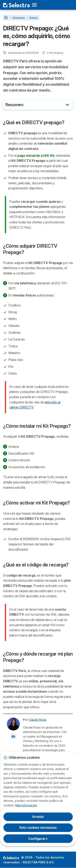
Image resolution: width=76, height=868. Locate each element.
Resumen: (15, 105)
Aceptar (38, 817)
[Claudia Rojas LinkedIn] (13, 736)
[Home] (6, 18)
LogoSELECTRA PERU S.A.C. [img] (11, 858)
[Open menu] (36, 5)
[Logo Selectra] (16, 5)
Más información (26, 805)
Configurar (38, 839)
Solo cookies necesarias (38, 828)
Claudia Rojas (37, 720)
